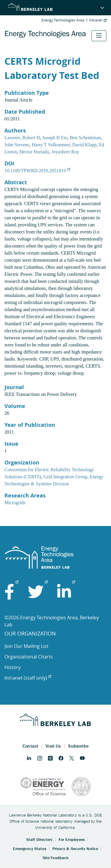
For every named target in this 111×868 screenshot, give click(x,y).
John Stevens (17, 145)
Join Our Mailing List (26, 646)
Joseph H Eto (55, 138)
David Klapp (84, 145)
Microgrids (15, 503)
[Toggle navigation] (99, 36)
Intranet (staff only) (28, 678)
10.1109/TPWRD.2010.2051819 (37, 171)
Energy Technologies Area (63, 20)
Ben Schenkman (85, 138)
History (13, 667)
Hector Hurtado (34, 152)
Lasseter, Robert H (22, 138)
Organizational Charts (29, 657)
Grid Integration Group (65, 477)
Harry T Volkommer (51, 145)
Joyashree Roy (65, 152)
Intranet (98, 20)
